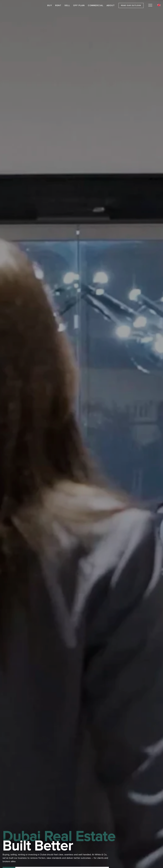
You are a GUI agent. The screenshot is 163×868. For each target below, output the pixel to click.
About (111, 5)
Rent (58, 5)
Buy (50, 5)
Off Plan (79, 5)
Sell (67, 5)
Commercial (96, 5)
